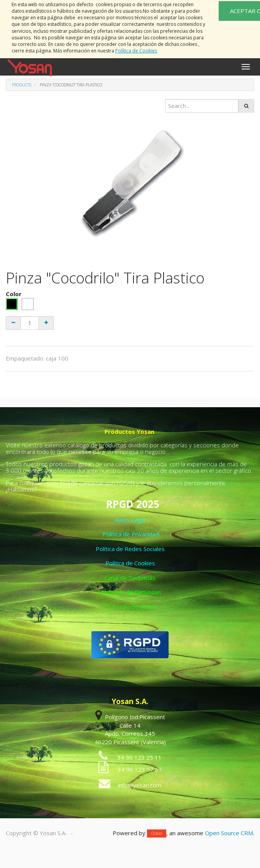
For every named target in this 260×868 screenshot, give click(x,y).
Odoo (157, 833)
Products (22, 85)
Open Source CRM (229, 833)
